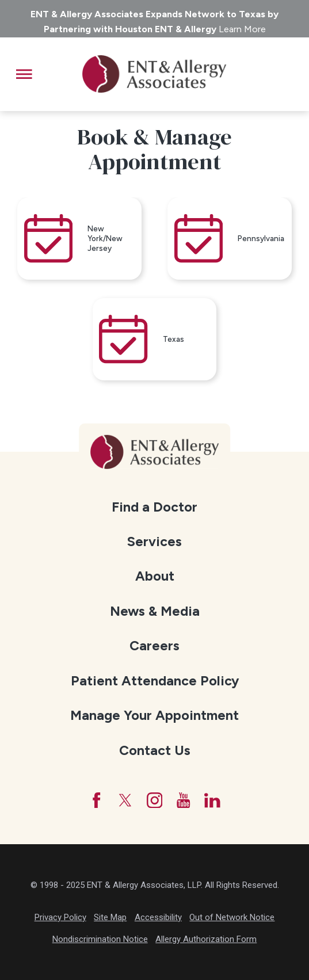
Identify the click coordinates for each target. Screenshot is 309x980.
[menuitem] (154, 508)
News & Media (155, 611)
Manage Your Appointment (154, 716)
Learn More (242, 29)
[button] (24, 74)
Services (154, 542)
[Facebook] (97, 800)
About (155, 577)
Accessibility (158, 917)
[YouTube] (184, 800)
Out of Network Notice (232, 917)
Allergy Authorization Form (206, 939)
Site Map (110, 917)
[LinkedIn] (212, 800)
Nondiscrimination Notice (100, 939)
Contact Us (155, 750)
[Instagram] (155, 800)
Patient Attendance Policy (155, 681)
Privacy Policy (60, 917)
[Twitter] (125, 800)
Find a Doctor (154, 507)
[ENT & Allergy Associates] (154, 74)
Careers (154, 646)
